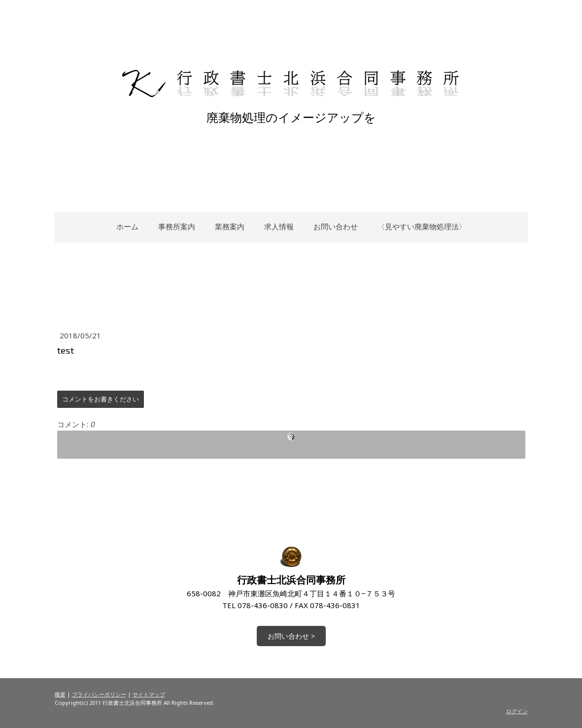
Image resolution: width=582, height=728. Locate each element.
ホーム (127, 226)
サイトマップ (149, 694)
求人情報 (279, 226)
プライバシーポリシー (99, 694)
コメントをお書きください (101, 399)
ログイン (517, 711)
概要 (60, 694)
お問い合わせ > (291, 636)
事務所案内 (177, 226)
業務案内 (230, 226)
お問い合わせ (336, 226)
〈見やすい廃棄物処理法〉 (422, 226)
